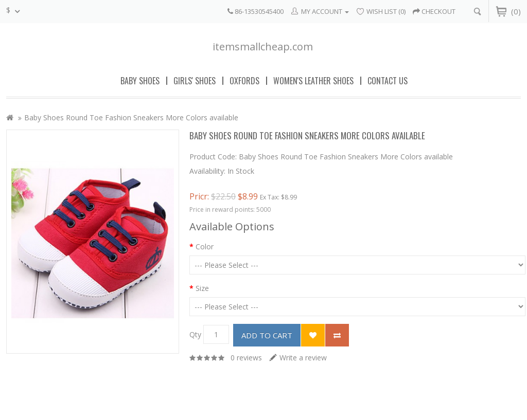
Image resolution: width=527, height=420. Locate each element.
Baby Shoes (140, 81)
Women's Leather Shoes (313, 81)
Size (202, 288)
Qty (195, 334)
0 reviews (246, 358)
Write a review (303, 358)
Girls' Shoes (195, 81)
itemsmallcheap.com (263, 47)
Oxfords (244, 81)
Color (205, 246)
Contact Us (388, 81)
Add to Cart (267, 335)
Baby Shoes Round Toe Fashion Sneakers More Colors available (131, 117)
